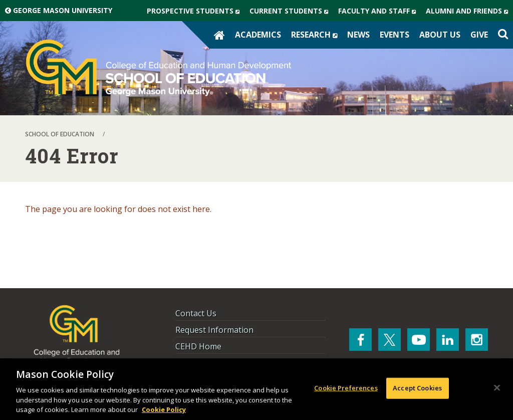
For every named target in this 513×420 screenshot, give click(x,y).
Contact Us (196, 313)
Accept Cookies (417, 388)
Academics (258, 35)
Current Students (291, 11)
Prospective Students (196, 11)
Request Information (214, 330)
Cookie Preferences (346, 388)
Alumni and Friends (469, 11)
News (358, 35)
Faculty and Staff (379, 11)
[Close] (497, 388)
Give (479, 35)
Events (395, 35)
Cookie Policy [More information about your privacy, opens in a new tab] (164, 409)
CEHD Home (198, 346)
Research (317, 35)
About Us (440, 35)
